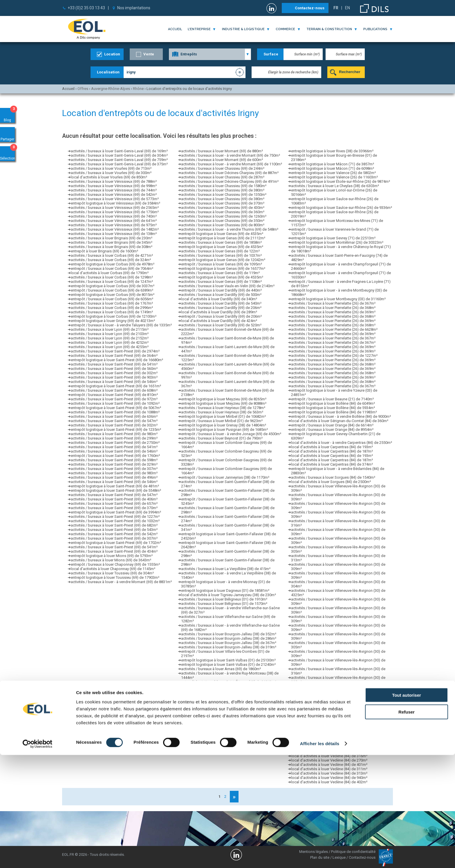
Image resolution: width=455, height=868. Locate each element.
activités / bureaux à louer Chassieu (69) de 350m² (223, 221)
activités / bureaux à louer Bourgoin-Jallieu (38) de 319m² (229, 647)
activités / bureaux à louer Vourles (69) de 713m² (111, 168)
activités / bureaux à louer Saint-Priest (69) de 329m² (114, 464)
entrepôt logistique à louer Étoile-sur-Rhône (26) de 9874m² (341, 181)
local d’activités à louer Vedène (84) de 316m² (329, 756)
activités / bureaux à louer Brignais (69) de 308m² (112, 247)
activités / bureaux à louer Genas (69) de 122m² (220, 251)
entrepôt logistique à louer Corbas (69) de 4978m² (113, 264)
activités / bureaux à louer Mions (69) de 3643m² (111, 560)
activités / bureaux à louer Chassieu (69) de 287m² (223, 177)
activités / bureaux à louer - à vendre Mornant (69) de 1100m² (232, 164)
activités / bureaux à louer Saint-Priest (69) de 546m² (114, 382)
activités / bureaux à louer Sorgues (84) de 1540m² (333, 477)
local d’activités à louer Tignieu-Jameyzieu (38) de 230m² (229, 595)
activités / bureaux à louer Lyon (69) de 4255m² (110, 347)
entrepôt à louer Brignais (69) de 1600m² (104, 251)
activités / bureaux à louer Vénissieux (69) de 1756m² (115, 212)
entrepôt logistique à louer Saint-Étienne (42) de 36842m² (229, 682)
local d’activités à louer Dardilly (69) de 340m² (219, 299)
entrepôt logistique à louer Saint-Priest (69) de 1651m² (116, 386)
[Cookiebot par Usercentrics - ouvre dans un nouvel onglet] (38, 857)
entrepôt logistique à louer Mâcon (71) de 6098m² (333, 168)
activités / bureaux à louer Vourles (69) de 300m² (111, 173)
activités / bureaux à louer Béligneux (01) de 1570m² (224, 604)
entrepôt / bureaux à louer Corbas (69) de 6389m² (112, 290)
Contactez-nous (310, 8)
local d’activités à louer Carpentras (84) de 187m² (332, 451)
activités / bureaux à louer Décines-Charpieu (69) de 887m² (230, 173)
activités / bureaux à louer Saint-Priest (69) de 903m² (114, 377)
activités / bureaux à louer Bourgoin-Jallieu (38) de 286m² (229, 638)
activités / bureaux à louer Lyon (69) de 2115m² (110, 329)
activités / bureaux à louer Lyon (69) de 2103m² (110, 334)
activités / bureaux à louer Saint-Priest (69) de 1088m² (115, 412)
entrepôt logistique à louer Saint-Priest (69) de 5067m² (116, 408)
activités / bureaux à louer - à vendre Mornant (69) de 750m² (231, 155)
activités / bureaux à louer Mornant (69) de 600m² (222, 160)
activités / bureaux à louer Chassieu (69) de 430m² (223, 208)
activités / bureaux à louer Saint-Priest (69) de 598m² (114, 460)
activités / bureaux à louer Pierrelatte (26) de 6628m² (334, 329)
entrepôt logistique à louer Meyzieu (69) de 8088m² (224, 403)
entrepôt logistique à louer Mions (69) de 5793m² (112, 556)
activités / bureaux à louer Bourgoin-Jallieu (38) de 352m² (229, 634)
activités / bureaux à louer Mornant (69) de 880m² (222, 151)
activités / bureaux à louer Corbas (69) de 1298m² (112, 277)
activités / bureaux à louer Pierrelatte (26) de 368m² (333, 308)
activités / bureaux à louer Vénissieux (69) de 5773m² (115, 199)
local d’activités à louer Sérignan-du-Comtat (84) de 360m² (340, 421)
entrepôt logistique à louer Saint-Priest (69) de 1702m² (116, 543)
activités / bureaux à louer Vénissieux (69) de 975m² (114, 225)
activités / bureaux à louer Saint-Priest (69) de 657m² (114, 503)
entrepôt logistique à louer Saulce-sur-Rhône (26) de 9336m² (342, 208)
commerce (285, 29)
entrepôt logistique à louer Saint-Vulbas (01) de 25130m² (228, 660)
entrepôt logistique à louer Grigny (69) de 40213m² (113, 321)
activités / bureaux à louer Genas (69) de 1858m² (221, 242)
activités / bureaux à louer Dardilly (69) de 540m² (221, 303)
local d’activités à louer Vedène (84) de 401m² (329, 765)
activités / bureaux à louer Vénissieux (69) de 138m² (114, 234)
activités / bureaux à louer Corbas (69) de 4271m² (112, 255)
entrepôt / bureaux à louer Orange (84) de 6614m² (332, 425)
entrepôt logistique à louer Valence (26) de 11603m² (334, 177)
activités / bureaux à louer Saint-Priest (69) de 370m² (114, 508)
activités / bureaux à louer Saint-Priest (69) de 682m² (114, 525)
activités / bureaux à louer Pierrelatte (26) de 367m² (333, 303)
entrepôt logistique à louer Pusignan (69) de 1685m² (224, 430)
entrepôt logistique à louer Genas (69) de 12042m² (223, 260)
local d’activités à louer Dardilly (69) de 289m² (219, 312)
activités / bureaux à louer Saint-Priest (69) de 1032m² (115, 521)
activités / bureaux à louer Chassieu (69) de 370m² (223, 203)
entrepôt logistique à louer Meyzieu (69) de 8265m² (224, 399)
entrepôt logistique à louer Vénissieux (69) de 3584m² (115, 203)
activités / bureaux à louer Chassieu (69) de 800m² (223, 225)
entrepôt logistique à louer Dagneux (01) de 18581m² (225, 591)
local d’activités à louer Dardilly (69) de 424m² (219, 321)
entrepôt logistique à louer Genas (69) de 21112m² (223, 238)
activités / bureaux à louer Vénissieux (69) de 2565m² (115, 208)
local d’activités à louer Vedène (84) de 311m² (329, 769)
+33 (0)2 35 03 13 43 (86, 8)
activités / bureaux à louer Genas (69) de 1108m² (221, 282)
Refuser (407, 825)
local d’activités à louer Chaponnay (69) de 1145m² (113, 569)
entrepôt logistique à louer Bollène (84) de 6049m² (333, 403)
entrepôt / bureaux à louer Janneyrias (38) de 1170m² (225, 477)
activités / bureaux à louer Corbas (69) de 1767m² (112, 303)
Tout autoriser (407, 808)
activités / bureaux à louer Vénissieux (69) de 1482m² (115, 229)
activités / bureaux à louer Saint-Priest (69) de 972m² (114, 399)
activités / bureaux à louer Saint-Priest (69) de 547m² (114, 421)
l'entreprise (199, 29)
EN (347, 8)
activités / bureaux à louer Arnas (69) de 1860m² (221, 669)
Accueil (175, 29)
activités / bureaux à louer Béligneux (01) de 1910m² (224, 599)
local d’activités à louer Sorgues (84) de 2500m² (331, 482)
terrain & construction (329, 29)
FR (336, 8)
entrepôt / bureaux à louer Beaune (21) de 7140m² (332, 399)
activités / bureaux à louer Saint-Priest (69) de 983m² (114, 434)
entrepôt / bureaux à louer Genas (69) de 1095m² (222, 264)
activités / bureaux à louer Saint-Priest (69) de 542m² (114, 534)
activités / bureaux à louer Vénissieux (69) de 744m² (114, 190)
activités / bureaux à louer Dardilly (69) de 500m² (221, 295)
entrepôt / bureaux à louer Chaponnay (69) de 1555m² (115, 564)
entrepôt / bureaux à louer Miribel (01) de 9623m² (222, 421)
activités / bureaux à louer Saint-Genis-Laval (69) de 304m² (119, 155)
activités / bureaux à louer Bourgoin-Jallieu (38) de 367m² (229, 643)
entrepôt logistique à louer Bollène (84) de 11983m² (334, 412)
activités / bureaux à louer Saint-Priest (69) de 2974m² (115, 351)
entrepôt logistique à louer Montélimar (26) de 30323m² (337, 242)
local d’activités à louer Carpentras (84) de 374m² (332, 464)
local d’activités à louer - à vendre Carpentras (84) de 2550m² (342, 443)
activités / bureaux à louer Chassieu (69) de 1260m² (224, 216)
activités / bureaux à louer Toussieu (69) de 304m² (112, 573)
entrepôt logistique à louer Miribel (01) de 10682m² (223, 416)
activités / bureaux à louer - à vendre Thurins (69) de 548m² (230, 229)
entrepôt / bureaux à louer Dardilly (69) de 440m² (221, 290)
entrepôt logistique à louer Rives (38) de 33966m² (332, 151)
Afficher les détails (320, 857)
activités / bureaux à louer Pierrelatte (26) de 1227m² (334, 356)
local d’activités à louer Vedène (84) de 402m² (329, 782)
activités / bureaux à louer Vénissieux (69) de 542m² (114, 195)
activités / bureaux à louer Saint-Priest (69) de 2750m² (115, 443)
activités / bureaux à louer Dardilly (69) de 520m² (221, 325)
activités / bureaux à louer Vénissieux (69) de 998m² (114, 186)
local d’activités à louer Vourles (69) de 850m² (109, 177)
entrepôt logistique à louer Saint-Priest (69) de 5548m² (116, 490)
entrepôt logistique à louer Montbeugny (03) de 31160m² (338, 299)
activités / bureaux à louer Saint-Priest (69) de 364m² (114, 356)
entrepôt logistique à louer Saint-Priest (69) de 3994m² (116, 512)
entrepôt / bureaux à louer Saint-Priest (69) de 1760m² (115, 456)
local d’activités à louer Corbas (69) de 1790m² (110, 273)
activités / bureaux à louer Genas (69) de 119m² (220, 273)
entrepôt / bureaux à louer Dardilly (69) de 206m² (221, 316)
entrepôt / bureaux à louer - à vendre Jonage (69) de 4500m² (231, 434)
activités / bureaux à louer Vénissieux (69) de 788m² (114, 181)
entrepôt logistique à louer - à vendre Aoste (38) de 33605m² (231, 725)
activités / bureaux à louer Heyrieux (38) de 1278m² (223, 408)
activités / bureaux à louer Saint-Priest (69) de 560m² (114, 369)
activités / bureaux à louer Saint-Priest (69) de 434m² (114, 551)
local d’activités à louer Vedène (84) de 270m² (329, 760)
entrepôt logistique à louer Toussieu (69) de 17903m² (115, 577)
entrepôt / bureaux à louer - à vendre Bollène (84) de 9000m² (341, 416)
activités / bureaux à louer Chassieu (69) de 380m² (223, 190)
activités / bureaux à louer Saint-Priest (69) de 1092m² (115, 403)
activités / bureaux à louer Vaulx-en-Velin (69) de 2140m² (228, 286)
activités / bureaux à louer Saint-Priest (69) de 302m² (114, 373)
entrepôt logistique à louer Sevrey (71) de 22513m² (333, 238)
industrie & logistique (243, 29)
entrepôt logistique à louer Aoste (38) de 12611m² (223, 721)
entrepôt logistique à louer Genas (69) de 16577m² (223, 268)
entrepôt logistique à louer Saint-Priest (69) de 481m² (115, 486)
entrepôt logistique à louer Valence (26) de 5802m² (333, 173)
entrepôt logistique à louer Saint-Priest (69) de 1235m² (116, 430)
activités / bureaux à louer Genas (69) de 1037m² (221, 255)
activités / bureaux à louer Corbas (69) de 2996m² (112, 308)
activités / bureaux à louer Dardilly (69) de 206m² (221, 308)
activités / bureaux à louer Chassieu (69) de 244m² (223, 168)
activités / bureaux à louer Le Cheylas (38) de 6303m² (335, 186)
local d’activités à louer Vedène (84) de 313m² (329, 773)
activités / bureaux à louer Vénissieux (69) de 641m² (114, 221)
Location (112, 54)
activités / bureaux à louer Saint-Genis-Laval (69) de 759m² (119, 160)
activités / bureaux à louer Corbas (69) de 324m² (111, 260)
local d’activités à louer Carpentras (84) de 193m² (332, 447)
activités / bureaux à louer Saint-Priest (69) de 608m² (114, 390)
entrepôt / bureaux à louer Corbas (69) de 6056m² (112, 299)
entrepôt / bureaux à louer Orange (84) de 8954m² (332, 430)
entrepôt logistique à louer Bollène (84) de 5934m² (333, 408)
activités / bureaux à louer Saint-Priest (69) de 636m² (114, 416)
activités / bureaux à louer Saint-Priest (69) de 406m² (114, 499)
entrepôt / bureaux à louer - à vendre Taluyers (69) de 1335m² (121, 325)
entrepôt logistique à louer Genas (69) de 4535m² (222, 234)
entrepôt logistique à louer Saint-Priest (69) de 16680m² (117, 360)
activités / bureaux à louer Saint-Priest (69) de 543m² (114, 530)
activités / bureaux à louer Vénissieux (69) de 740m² (114, 216)
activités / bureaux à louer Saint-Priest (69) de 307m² (114, 469)
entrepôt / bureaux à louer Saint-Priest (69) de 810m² (114, 395)
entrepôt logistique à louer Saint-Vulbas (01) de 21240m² (228, 664)
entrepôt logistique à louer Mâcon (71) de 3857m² (333, 164)
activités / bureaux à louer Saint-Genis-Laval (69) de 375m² (119, 164)
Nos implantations (134, 8)
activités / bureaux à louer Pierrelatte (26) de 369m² (333, 312)
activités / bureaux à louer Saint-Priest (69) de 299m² (114, 438)
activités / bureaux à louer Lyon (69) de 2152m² (110, 338)
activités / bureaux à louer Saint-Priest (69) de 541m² (114, 364)
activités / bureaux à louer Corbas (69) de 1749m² (112, 312)
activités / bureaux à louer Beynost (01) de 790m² (222, 438)
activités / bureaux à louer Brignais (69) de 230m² (112, 238)
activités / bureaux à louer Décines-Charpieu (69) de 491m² (230, 181)
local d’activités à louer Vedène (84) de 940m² (329, 778)
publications (375, 29)
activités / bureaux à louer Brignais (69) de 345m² (112, 242)
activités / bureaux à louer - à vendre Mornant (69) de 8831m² (121, 582)
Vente (149, 54)
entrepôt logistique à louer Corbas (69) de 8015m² (113, 295)
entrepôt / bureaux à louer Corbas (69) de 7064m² (112, 268)
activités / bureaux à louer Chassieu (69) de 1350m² (224, 195)
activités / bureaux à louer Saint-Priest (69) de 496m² (114, 477)
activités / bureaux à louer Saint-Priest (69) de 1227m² (115, 517)
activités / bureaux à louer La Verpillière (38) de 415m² (226, 569)
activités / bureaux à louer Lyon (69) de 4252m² (110, 342)
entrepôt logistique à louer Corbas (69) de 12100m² (114, 316)
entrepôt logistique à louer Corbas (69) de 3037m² (113, 286)
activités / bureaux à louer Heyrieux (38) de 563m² (222, 412)
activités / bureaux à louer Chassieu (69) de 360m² (223, 212)
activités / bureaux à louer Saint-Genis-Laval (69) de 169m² (119, 151)
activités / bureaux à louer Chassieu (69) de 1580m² (224, 186)
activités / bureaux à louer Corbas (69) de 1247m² (112, 282)
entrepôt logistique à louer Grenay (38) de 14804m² (224, 425)
